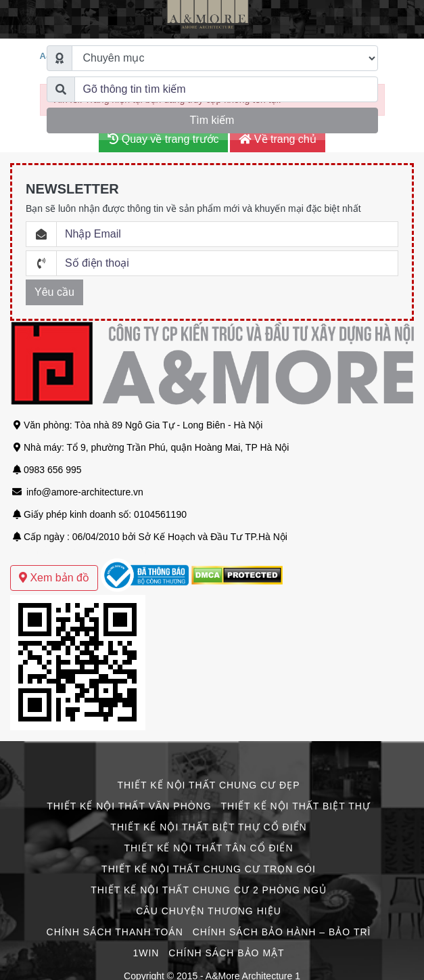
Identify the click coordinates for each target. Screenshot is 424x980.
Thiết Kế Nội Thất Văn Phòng (129, 806)
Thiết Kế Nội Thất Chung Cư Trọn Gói (209, 869)
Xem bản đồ (54, 578)
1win (146, 953)
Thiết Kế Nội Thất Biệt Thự (296, 806)
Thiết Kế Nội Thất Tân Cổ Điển (208, 848)
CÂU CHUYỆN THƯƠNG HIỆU (209, 911)
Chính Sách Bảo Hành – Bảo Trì (282, 932)
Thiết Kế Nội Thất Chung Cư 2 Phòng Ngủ (209, 890)
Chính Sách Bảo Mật (226, 953)
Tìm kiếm (212, 120)
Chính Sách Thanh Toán (115, 932)
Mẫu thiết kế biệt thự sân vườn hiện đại (93, 551)
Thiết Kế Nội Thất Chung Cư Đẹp (208, 785)
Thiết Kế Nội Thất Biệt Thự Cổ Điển (208, 827)
